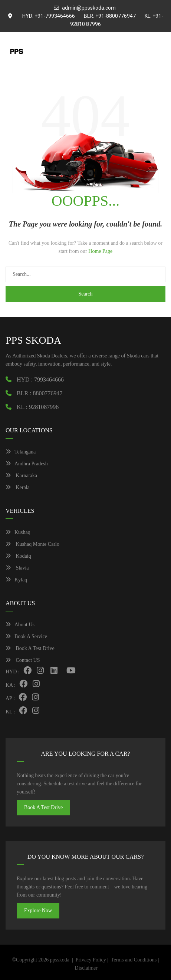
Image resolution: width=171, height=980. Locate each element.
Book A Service (26, 636)
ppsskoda (60, 960)
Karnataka (21, 476)
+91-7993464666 (55, 16)
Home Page (100, 251)
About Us (20, 625)
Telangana (21, 452)
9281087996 (44, 407)
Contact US (23, 660)
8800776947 (48, 393)
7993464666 (49, 380)
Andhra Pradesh (27, 464)
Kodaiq (18, 556)
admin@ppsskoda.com (89, 8)
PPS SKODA (33, 340)
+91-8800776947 (116, 16)
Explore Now (38, 910)
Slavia (17, 568)
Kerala (18, 487)
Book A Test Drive (30, 648)
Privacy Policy (91, 960)
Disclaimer (86, 968)
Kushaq (18, 532)
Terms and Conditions (134, 960)
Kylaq (16, 580)
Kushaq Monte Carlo (32, 544)
